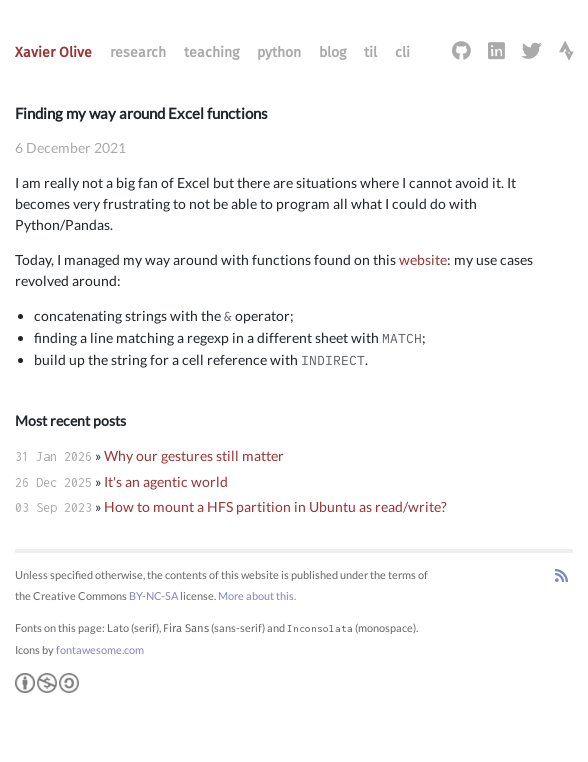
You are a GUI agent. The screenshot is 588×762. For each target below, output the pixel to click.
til (370, 52)
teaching (211, 52)
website (423, 259)
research (138, 52)
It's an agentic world (166, 481)
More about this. (257, 595)
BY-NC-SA (153, 595)
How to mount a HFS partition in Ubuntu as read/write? (275, 506)
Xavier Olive (53, 52)
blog (332, 52)
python (279, 52)
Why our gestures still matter (194, 455)
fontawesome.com (100, 649)
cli (402, 52)
